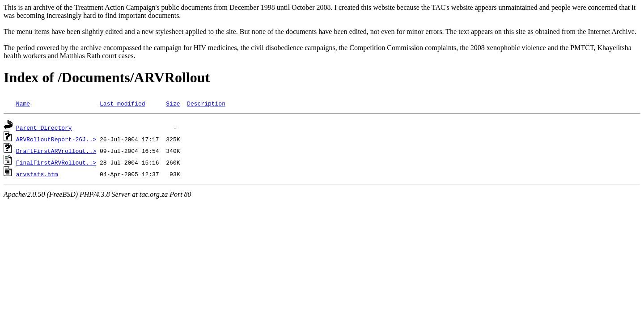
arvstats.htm (37, 174)
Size (173, 103)
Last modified (122, 103)
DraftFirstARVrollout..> (56, 151)
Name (23, 103)
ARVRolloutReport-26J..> (56, 139)
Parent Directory (44, 127)
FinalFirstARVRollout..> (56, 162)
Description (206, 103)
